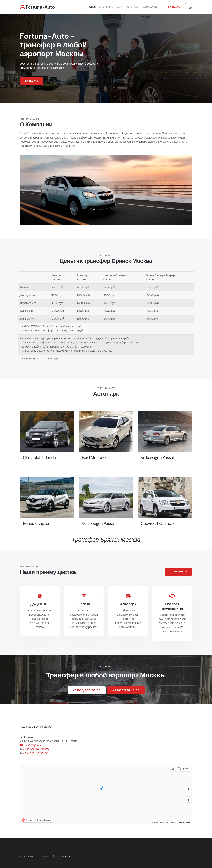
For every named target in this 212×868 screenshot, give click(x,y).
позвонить (178, 572)
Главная (91, 7)
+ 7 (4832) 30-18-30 (126, 690)
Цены (120, 7)
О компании (106, 7)
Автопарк (132, 7)
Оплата (84, 604)
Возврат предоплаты (172, 606)
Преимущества (150, 7)
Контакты (174, 7)
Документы (40, 604)
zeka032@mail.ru (32, 745)
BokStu (69, 857)
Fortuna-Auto (37, 7)
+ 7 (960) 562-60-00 (87, 690)
